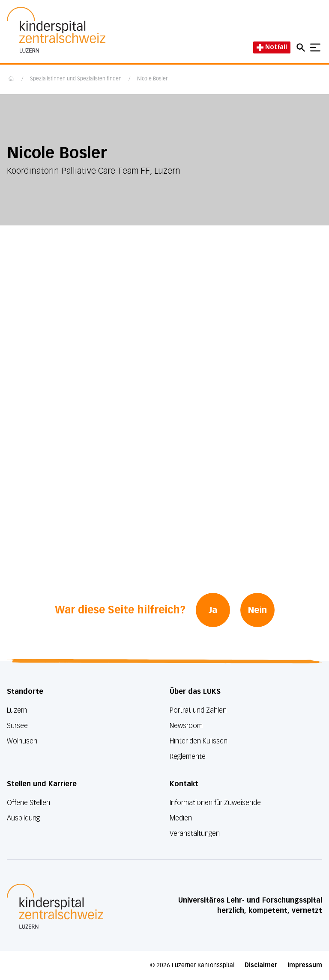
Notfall (272, 47)
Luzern (17, 710)
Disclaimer (261, 965)
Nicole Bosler (152, 79)
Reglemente (188, 756)
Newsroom (186, 726)
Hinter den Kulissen (199, 741)
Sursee (17, 726)
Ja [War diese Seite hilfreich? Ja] (213, 610)
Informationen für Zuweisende (215, 803)
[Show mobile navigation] (315, 47)
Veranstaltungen (195, 833)
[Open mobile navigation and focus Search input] (302, 47)
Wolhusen (22, 741)
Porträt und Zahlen (198, 710)
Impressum (305, 965)
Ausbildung (23, 818)
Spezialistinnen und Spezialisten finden (76, 79)
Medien (181, 818)
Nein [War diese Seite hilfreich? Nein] (257, 610)
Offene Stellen (28, 803)
